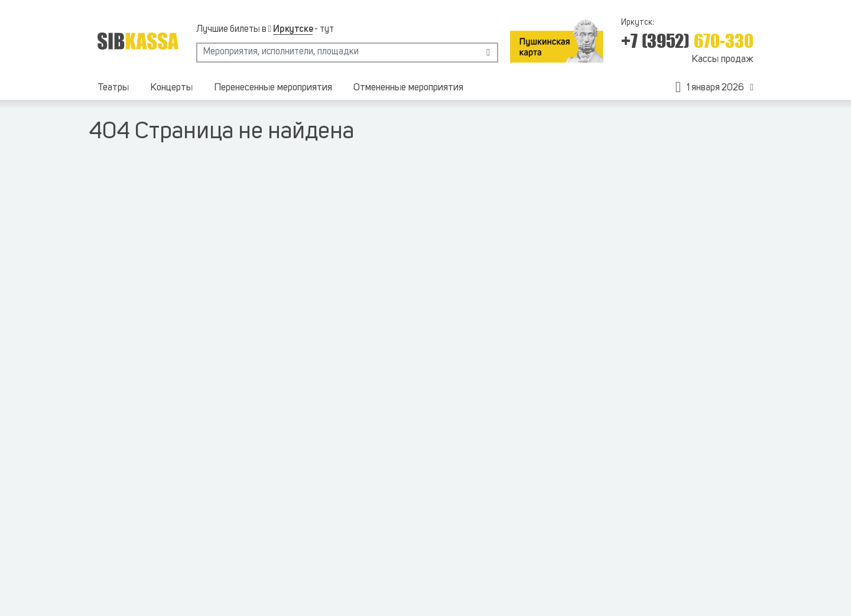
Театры (113, 88)
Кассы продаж (722, 59)
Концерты (171, 88)
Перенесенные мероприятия (273, 88)
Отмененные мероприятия (408, 88)
